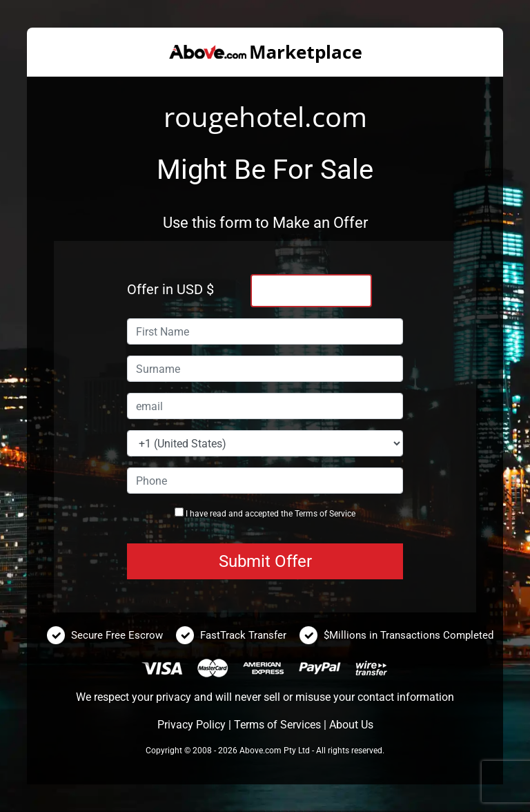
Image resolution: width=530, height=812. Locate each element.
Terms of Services (277, 725)
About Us (351, 725)
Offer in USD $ (170, 289)
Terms (306, 514)
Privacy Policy (192, 725)
